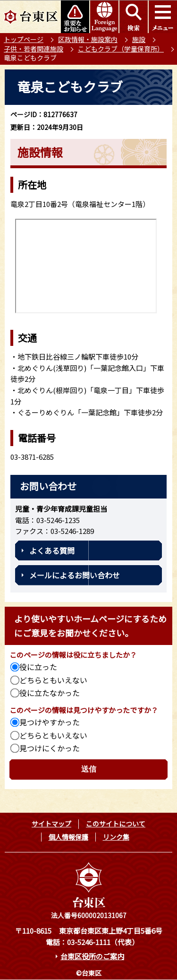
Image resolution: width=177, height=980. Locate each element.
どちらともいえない (53, 680)
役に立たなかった (50, 693)
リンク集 (116, 837)
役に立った (38, 667)
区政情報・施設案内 (88, 39)
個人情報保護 (68, 837)
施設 (139, 39)
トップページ (24, 39)
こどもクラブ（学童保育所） (121, 49)
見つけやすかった (50, 722)
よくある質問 (52, 550)
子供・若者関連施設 (34, 49)
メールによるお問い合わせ (75, 575)
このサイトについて (116, 824)
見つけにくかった (50, 748)
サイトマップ (51, 824)
